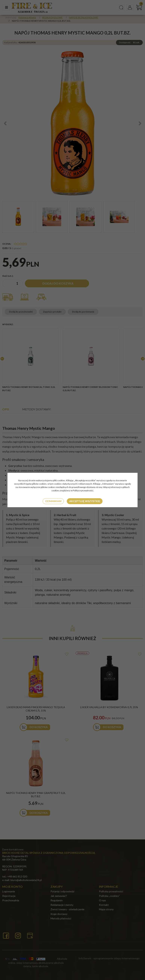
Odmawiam (53, 501)
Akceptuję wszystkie (85, 501)
